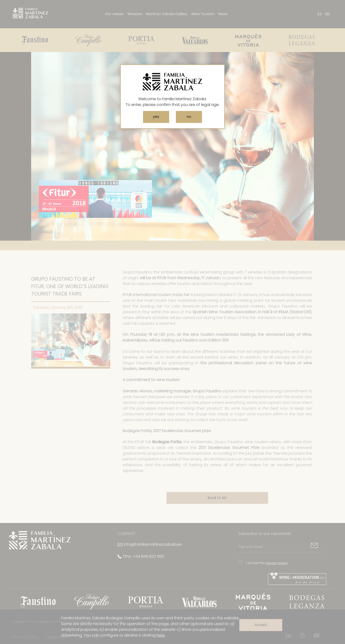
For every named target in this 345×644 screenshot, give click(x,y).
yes (156, 117)
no (189, 117)
